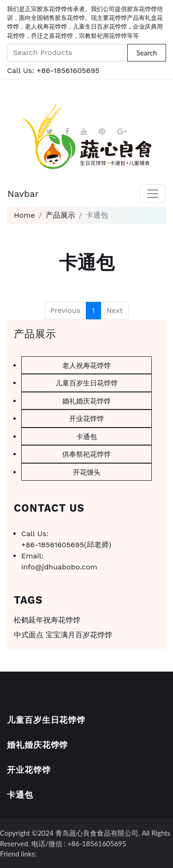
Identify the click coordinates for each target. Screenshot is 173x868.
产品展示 (60, 215)
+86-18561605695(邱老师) (66, 545)
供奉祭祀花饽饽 (86, 454)
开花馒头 (87, 472)
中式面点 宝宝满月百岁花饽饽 (63, 635)
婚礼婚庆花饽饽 (86, 401)
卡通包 (86, 436)
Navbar (23, 194)
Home (24, 215)
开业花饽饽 (86, 418)
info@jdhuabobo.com (59, 567)
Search (147, 53)
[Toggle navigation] (153, 194)
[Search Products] (67, 53)
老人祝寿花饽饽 (86, 365)
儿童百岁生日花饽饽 (86, 383)
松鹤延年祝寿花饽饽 (47, 620)
